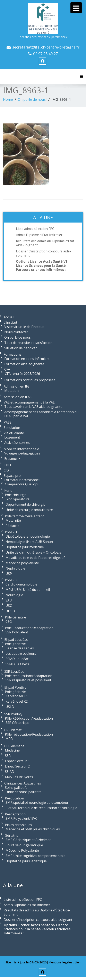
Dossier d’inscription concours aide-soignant (43, 253)
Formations (12, 354)
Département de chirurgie (25, 504)
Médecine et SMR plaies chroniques (33, 829)
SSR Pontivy (13, 714)
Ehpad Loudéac (16, 640)
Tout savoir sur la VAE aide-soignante (33, 407)
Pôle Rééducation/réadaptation (29, 718)
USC (9, 606)
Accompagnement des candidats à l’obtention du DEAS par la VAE (41, 414)
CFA (7, 369)
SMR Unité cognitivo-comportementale (35, 856)
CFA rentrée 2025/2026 (22, 374)
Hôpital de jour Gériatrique (26, 861)
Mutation (11, 391)
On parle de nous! (32, 99)
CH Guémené (14, 746)
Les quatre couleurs (21, 653)
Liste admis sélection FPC (35, 229)
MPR (9, 739)
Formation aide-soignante (24, 364)
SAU (9, 600)
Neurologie (14, 595)
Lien (78, 962)
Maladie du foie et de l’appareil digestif (35, 558)
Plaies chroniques (18, 825)
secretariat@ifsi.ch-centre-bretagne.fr (46, 47)
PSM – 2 (11, 580)
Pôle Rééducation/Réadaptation (29, 628)
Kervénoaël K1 (17, 696)
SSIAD (10, 772)
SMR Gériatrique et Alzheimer (28, 840)
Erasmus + (12, 459)
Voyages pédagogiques (22, 453)
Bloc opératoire (18, 499)
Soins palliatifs (16, 788)
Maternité (13, 520)
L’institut (10, 322)
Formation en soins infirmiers (27, 359)
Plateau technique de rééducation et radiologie (41, 808)
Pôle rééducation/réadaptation (29, 676)
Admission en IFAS (18, 397)
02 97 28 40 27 (45, 54)
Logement (12, 437)
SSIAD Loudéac (17, 659)
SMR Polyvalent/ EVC (21, 818)
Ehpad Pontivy (15, 687)
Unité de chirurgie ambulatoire (29, 510)
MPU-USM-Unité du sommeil (28, 590)
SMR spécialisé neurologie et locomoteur (37, 803)
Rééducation (14, 798)
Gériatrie (12, 835)
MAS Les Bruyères (19, 777)
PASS (8, 422)
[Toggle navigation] (81, 77)
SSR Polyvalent (17, 632)
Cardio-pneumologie (21, 584)
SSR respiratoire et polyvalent (28, 680)
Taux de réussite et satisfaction (28, 343)
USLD (10, 707)
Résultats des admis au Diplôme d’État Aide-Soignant (45, 243)
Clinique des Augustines (23, 783)
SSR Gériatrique (18, 723)
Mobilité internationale (21, 449)
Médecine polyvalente (22, 563)
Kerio (8, 491)
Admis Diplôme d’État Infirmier (39, 235)
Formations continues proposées (30, 380)
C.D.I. (7, 470)
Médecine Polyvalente (22, 850)
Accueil (9, 317)
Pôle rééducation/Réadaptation (29, 734)
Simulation (12, 428)
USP (9, 574)
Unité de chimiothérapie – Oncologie (33, 552)
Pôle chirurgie (16, 495)
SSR (8, 756)
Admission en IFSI (17, 386)
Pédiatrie (12, 526)
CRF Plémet (13, 730)
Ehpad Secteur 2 (17, 766)
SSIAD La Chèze (18, 664)
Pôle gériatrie (15, 644)
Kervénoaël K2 (17, 701)
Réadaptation (15, 814)
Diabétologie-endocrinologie (28, 536)
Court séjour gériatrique (24, 845)
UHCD (10, 611)
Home (8, 99)
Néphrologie (15, 568)
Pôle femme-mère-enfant (24, 516)
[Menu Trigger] (76, 8)
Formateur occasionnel (22, 480)
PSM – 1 (11, 532)
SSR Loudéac (14, 671)
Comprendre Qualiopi (21, 484)
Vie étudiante (14, 433)
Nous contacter (16, 332)
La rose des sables (20, 648)
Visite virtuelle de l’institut (24, 327)
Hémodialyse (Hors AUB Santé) (29, 542)
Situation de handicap (21, 348)
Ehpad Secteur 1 (17, 761)
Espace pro (12, 476)
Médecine (12, 750)
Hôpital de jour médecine (25, 547)
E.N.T (8, 465)
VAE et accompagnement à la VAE (29, 402)
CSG (9, 622)
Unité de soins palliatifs (23, 792)
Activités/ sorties (17, 443)
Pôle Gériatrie (15, 617)
